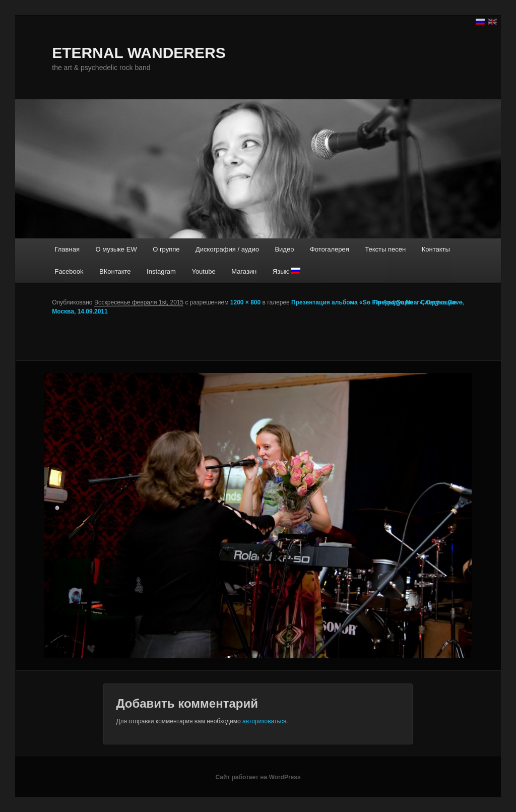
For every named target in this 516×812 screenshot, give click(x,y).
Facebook (69, 271)
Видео (284, 249)
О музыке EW (116, 249)
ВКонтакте (115, 271)
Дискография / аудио (227, 249)
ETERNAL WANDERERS (139, 53)
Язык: (287, 271)
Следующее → (442, 302)
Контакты (436, 249)
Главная (67, 249)
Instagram (161, 271)
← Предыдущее (390, 302)
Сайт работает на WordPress (258, 777)
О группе (166, 249)
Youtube (203, 271)
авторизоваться (264, 721)
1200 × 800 (245, 302)
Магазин (244, 271)
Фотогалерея (330, 249)
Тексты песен (385, 249)
